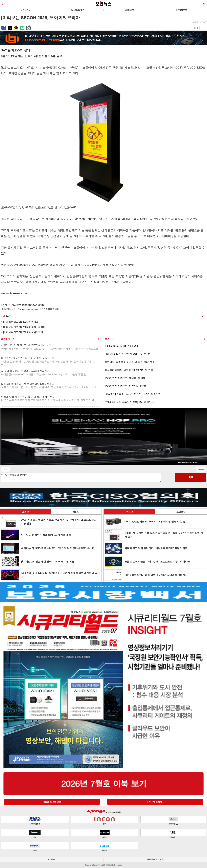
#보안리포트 (181, 10)
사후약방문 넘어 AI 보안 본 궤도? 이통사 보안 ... (50, 349)
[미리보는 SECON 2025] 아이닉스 (21, 322)
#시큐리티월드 (78, 10)
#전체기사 (26, 10)
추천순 (129, 512)
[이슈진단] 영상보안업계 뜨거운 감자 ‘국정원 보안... (49, 362)
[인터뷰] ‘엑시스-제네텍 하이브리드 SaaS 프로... (50, 386)
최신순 (76, 512)
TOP (109, 339)
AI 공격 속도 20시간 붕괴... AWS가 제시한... (45, 373)
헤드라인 (8, 339)
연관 (6, 316)
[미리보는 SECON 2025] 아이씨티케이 (23, 332)
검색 (204, 4)
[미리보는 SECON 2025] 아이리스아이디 (24, 327)
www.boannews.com (29, 309)
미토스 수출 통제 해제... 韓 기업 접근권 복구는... (49, 399)
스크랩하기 (201, 470)
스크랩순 (181, 512)
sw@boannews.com (31, 305)
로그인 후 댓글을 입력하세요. (81, 478)
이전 (5, 470)
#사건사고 (129, 10)
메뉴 (3, 4)
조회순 (25, 512)
